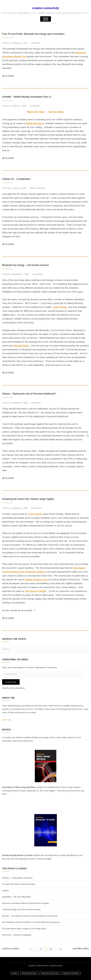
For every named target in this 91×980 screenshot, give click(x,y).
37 (41, 949)
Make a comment (37, 188)
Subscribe (11, 682)
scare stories (35, 514)
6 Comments (36, 508)
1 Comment (35, 43)
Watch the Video (36, 112)
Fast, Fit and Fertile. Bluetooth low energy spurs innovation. (44, 34)
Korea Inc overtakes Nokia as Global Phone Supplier (26, 903)
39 (51, 949)
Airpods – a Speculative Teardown (17, 878)
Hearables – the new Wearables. (17, 897)
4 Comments (37, 274)
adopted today (21, 346)
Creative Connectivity (45, 7)
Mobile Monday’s (35, 123)
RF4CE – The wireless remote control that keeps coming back (30, 916)
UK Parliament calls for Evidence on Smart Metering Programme (31, 922)
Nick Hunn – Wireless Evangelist (17, 935)
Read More (8, 76)
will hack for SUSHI (36, 591)
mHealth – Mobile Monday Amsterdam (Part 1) (35, 97)
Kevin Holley (60, 307)
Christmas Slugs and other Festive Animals (21, 909)
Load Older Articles (81, 949)
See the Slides (56, 112)
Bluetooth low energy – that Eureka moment (33, 265)
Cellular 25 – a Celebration (21, 179)
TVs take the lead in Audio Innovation (19, 884)
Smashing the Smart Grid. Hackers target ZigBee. (37, 499)
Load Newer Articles (11, 949)
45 (61, 949)
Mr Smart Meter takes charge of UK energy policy (24, 929)
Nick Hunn (7, 720)
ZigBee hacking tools (36, 580)
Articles (5, 890)
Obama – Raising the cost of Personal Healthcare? (38, 393)
